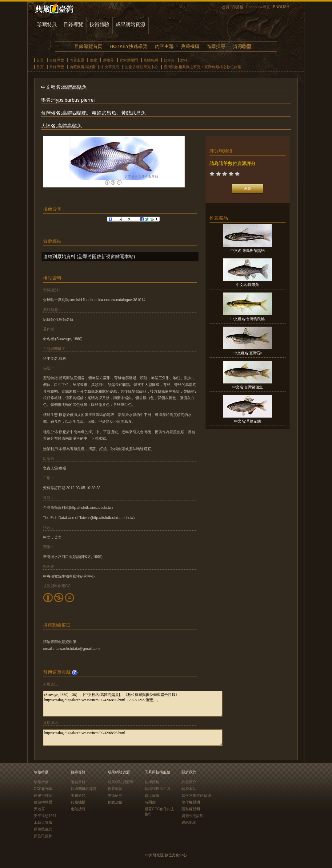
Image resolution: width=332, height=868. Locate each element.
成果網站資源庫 (121, 782)
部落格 (238, 7)
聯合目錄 (78, 782)
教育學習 (115, 789)
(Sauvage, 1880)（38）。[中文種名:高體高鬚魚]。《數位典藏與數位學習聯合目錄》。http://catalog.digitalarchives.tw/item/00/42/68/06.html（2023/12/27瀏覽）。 (133, 704)
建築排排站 (43, 795)
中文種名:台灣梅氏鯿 (248, 319)
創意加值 (115, 802)
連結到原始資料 (59, 256)
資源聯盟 (242, 46)
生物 (94, 60)
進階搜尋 (216, 46)
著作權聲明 (191, 802)
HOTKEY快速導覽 (129, 46)
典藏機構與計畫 (82, 67)
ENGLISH (281, 7)
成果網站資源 (130, 24)
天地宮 (39, 809)
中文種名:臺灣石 (248, 353)
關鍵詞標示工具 (158, 789)
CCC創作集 (43, 789)
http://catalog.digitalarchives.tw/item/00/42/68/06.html (133, 738)
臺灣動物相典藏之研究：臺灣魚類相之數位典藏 (202, 67)
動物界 (108, 60)
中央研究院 (110, 67)
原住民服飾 (43, 836)
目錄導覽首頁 (88, 46)
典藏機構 (190, 46)
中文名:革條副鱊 (248, 421)
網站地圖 (189, 823)
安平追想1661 (45, 816)
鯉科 (184, 60)
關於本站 (189, 789)
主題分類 (78, 795)
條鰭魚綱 (151, 60)
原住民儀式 (43, 829)
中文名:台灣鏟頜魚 (248, 387)
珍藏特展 (47, 24)
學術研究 (115, 795)
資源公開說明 (193, 816)
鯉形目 (169, 60)
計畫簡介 (189, 782)
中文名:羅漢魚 (248, 285)
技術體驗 (99, 24)
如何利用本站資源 (196, 795)
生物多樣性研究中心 (142, 67)
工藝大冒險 (43, 823)
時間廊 (150, 802)
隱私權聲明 (191, 809)
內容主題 (164, 46)
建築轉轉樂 (43, 802)
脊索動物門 (129, 60)
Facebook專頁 (258, 7)
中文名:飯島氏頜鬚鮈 (248, 251)
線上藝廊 (152, 795)
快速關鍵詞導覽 (84, 789)
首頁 (226, 7)
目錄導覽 (73, 24)
